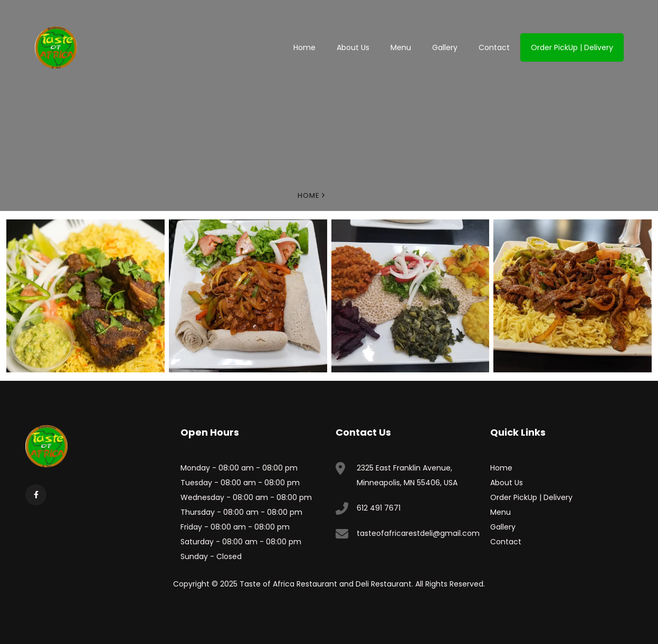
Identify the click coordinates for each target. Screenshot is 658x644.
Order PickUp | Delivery (572, 47)
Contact (494, 47)
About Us (353, 47)
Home (304, 47)
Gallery (445, 47)
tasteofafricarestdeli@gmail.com (418, 533)
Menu (401, 47)
